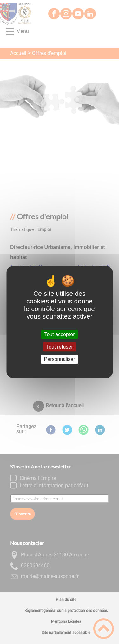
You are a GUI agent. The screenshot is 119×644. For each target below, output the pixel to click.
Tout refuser (59, 347)
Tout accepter (59, 334)
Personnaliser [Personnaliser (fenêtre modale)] (60, 359)
